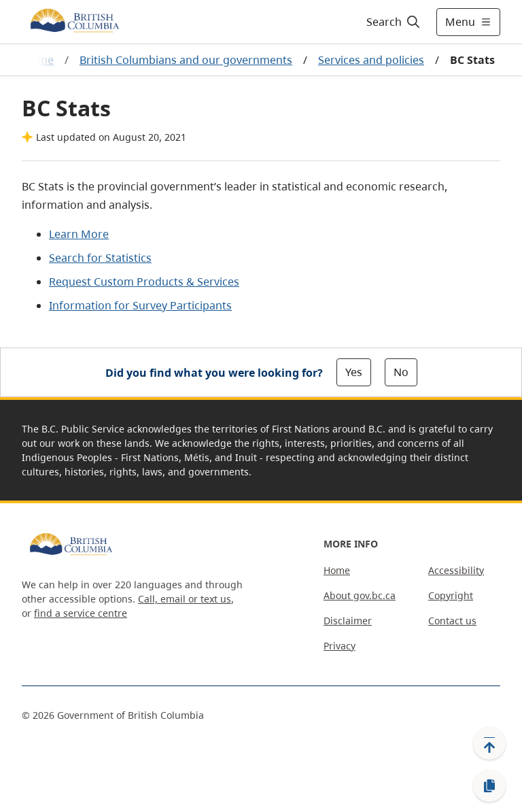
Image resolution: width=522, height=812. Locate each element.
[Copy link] (489, 786)
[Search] (394, 22)
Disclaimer (348, 621)
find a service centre (81, 613)
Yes (354, 372)
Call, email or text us (185, 599)
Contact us (452, 621)
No (401, 372)
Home (337, 570)
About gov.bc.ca (360, 595)
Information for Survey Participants (140, 305)
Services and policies (371, 60)
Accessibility (456, 570)
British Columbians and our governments (186, 60)
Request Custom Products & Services (144, 282)
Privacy (340, 646)
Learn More (79, 234)
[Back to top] (489, 743)
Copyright (451, 595)
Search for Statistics (100, 258)
